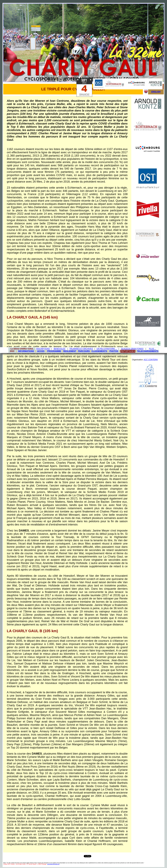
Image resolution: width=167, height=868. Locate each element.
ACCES (41, 351)
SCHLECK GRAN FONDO (132, 349)
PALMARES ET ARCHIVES (81, 349)
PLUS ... (153, 349)
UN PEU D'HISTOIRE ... (107, 349)
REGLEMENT (70, 351)
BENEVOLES (59, 349)
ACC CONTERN (151, 360)
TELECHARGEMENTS (148, 351)
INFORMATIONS (26, 351)
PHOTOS (114, 351)
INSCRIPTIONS (43, 349)
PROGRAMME (54, 351)
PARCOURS (84, 351)
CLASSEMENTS (99, 351)
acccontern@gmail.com (53, 864)
